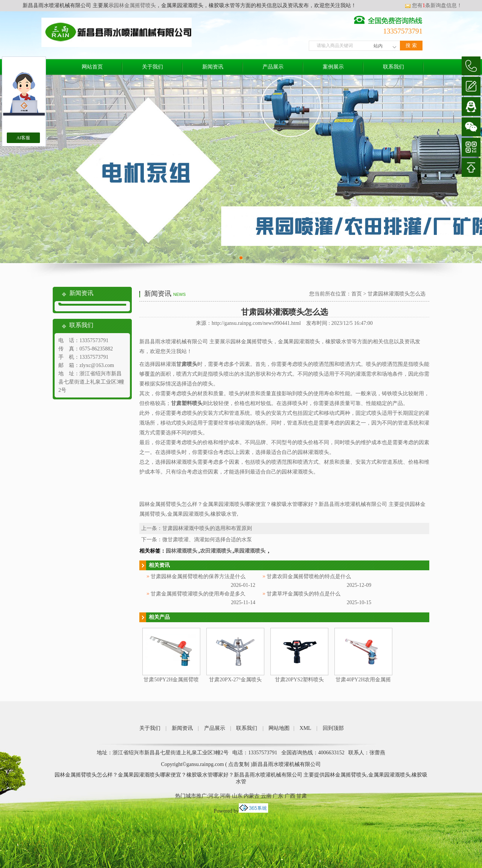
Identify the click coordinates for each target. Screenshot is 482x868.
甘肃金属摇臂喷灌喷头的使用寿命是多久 (198, 594)
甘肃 (302, 796)
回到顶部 (333, 728)
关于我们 (153, 67)
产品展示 (273, 67)
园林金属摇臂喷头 (135, 5)
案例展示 (333, 67)
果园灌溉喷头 (250, 551)
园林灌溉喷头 (182, 551)
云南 (266, 796)
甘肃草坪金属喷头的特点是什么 (304, 594)
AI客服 (24, 138)
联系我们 (394, 67)
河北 (214, 796)
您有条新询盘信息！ (433, 5)
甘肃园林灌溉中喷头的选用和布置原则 (207, 528)
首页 (357, 294)
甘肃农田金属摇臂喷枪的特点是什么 (309, 576)
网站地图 (279, 728)
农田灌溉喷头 (216, 551)
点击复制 (239, 764)
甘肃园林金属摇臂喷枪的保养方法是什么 (198, 576)
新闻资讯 (213, 67)
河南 (225, 796)
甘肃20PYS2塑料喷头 (300, 680)
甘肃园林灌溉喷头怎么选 (397, 294)
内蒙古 (252, 796)
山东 (237, 796)
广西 (290, 796)
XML (306, 728)
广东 (278, 796)
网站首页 (92, 67)
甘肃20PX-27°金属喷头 (235, 680)
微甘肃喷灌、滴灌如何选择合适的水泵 (207, 540)
